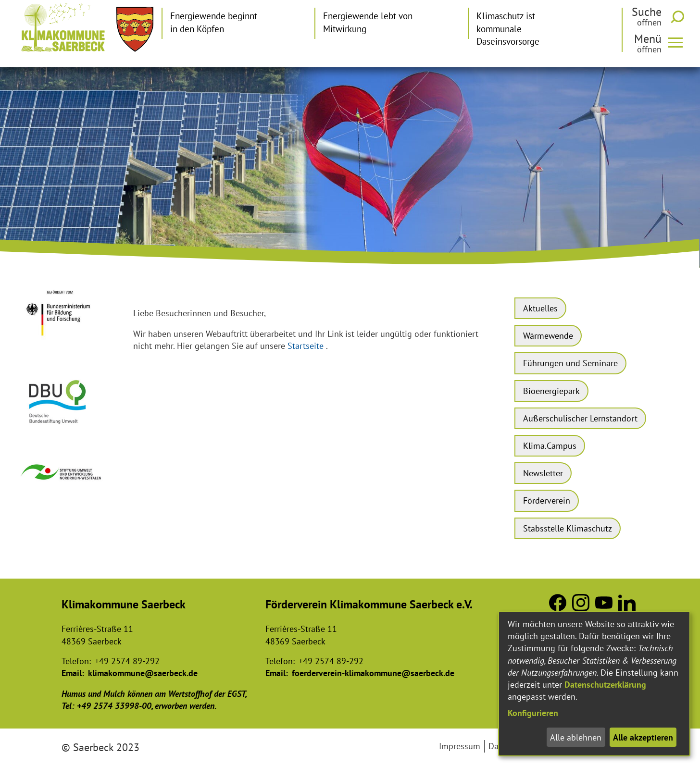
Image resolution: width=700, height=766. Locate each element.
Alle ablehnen (576, 737)
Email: (73, 673)
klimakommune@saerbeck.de (143, 673)
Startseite (306, 346)
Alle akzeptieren (643, 737)
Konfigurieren (533, 713)
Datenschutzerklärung (605, 685)
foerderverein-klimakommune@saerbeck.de (373, 673)
